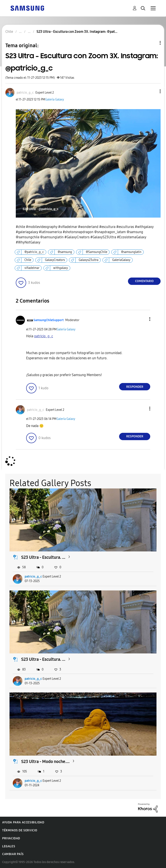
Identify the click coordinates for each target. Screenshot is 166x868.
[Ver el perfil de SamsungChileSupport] (49, 320)
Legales (9, 846)
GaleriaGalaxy (121, 260)
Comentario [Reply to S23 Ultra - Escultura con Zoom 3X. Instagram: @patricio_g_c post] (144, 281)
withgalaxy (61, 268)
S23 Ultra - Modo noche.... (45, 761)
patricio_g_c (33, 577)
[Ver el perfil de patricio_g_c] (25, 93)
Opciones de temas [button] (153, 43)
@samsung (65, 252)
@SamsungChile (97, 252)
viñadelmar (32, 268)
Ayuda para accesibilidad (23, 822)
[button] (153, 91)
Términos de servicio (20, 830)
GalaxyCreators (55, 260)
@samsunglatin (131, 252)
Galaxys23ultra (89, 260)
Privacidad (11, 838)
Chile (28, 260)
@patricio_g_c (34, 252)
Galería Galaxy (55, 100)
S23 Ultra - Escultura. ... (43, 557)
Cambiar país (13, 854)
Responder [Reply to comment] (135, 387)
